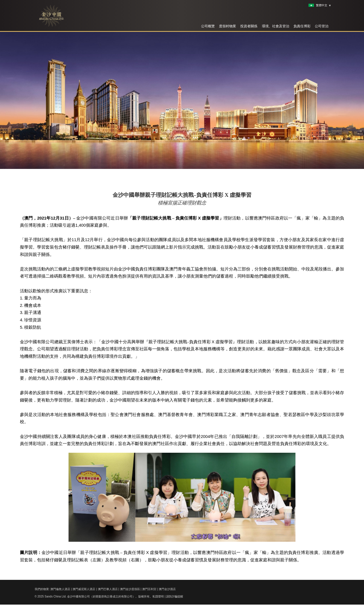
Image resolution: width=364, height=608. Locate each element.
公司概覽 (208, 26)
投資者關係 (249, 26)
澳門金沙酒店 (167, 589)
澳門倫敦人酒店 (60, 589)
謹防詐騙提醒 (175, 596)
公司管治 (322, 26)
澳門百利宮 (149, 589)
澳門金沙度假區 (130, 589)
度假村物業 (227, 26)
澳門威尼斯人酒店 (84, 589)
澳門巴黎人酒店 (108, 589)
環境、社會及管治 (276, 26)
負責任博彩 (302, 26)
